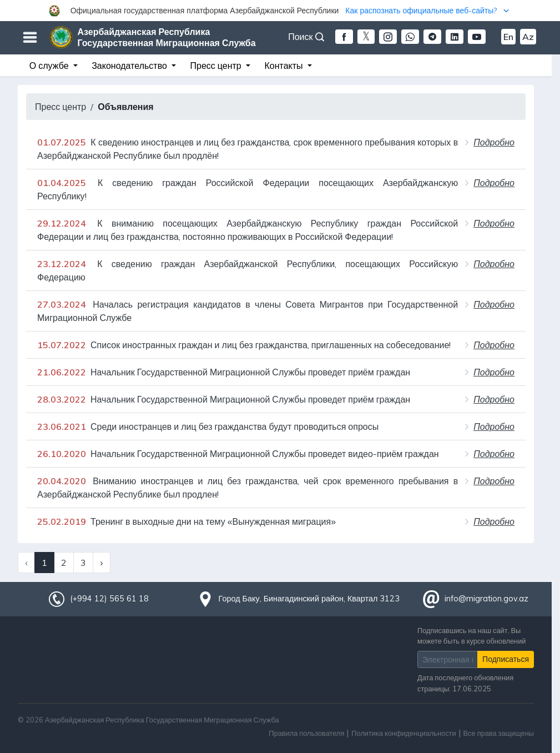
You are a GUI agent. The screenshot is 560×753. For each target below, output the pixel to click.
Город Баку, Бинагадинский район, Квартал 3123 (309, 599)
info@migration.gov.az (486, 599)
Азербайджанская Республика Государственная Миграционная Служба (167, 37)
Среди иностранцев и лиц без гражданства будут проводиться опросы (208, 426)
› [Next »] (101, 563)
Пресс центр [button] (217, 66)
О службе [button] (50, 66)
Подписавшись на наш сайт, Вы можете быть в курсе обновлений (471, 636)
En (508, 37)
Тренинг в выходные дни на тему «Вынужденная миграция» (186, 521)
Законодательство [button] (130, 66)
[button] (280, 11)
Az (528, 37)
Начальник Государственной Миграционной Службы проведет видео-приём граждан (238, 454)
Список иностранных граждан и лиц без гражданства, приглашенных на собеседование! (244, 345)
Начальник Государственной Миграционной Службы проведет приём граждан (224, 372)
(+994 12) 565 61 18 (109, 599)
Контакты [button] (284, 66)
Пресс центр (60, 107)
